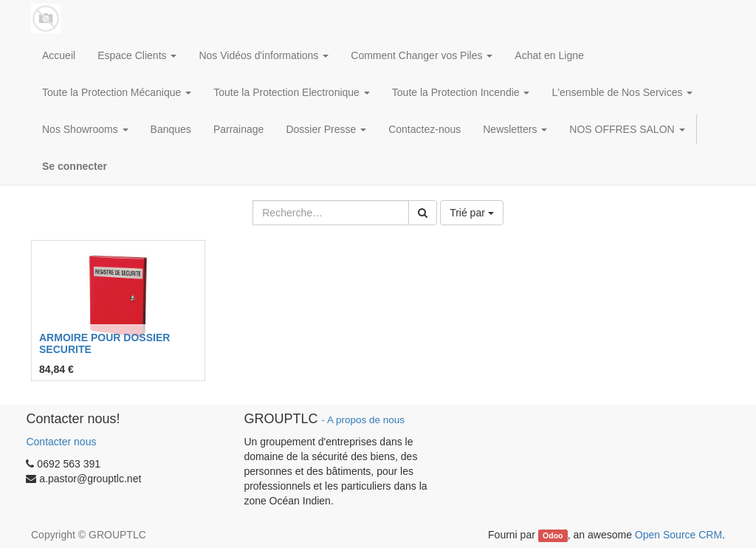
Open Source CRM (678, 535)
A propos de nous (366, 420)
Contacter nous (61, 442)
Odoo (553, 535)
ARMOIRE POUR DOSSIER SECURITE (104, 343)
